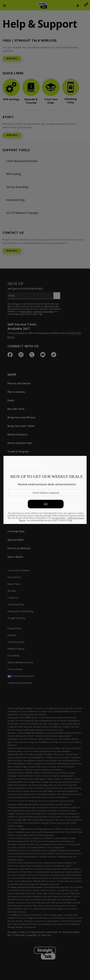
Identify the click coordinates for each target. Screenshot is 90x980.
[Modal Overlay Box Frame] (45, 490)
